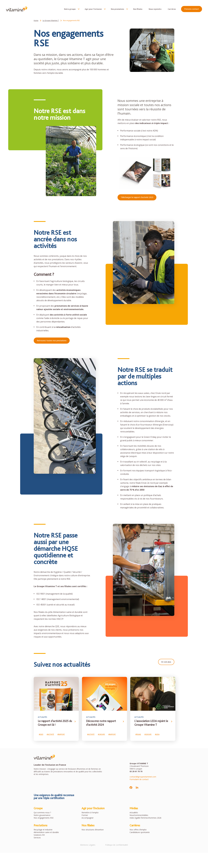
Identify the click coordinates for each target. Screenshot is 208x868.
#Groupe (101, 735)
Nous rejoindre (154, 10)
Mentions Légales (87, 845)
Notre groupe (69, 10)
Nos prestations (117, 10)
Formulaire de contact (139, 780)
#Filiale (138, 735)
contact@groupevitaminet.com (143, 777)
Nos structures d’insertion (93, 830)
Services (37, 838)
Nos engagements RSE (44, 818)
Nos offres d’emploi (138, 830)
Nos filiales (137, 10)
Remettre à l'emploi (90, 813)
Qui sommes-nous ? (42, 813)
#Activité (50, 735)
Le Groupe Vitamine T (51, 20)
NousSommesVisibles (139, 816)
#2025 (41, 735)
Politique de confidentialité (117, 845)
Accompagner (88, 818)
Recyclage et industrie (43, 830)
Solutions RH (39, 835)
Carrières (171, 10)
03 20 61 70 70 (136, 772)
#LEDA (157, 735)
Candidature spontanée (140, 833)
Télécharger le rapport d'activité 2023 (137, 197)
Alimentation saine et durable (46, 833)
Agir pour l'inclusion (93, 10)
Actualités (134, 813)
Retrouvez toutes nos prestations (52, 341)
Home (36, 20)
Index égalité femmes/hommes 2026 (145, 818)
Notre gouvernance (42, 816)
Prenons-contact (191, 9)
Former (85, 816)
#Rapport (61, 735)
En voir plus (166, 662)
